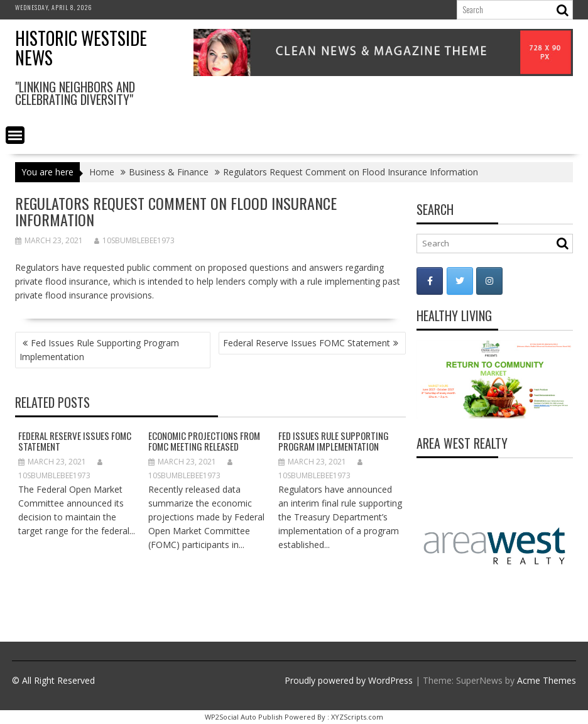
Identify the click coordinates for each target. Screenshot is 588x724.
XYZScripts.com (357, 717)
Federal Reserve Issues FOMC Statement (307, 343)
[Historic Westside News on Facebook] (430, 281)
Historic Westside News (81, 48)
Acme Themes (547, 680)
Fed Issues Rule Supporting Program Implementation (99, 350)
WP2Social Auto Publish (244, 717)
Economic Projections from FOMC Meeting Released (204, 441)
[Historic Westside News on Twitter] (460, 281)
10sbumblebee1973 (134, 240)
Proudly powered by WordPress (349, 680)
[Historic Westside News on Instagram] (489, 281)
